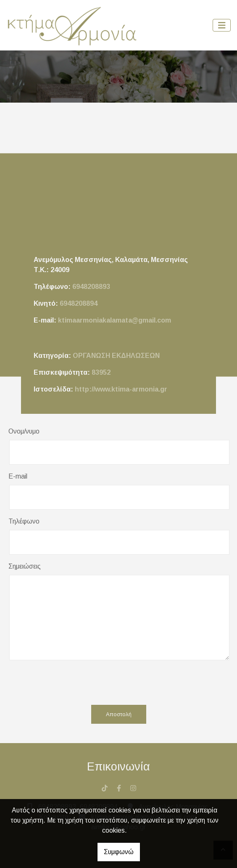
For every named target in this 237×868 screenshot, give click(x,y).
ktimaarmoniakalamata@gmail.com (115, 320)
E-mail (18, 476)
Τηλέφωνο (24, 521)
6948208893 (91, 287)
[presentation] (114, 682)
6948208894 (79, 303)
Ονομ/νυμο (24, 431)
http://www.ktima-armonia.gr (121, 389)
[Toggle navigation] (222, 25)
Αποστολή (119, 714)
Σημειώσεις (25, 566)
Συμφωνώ (119, 852)
